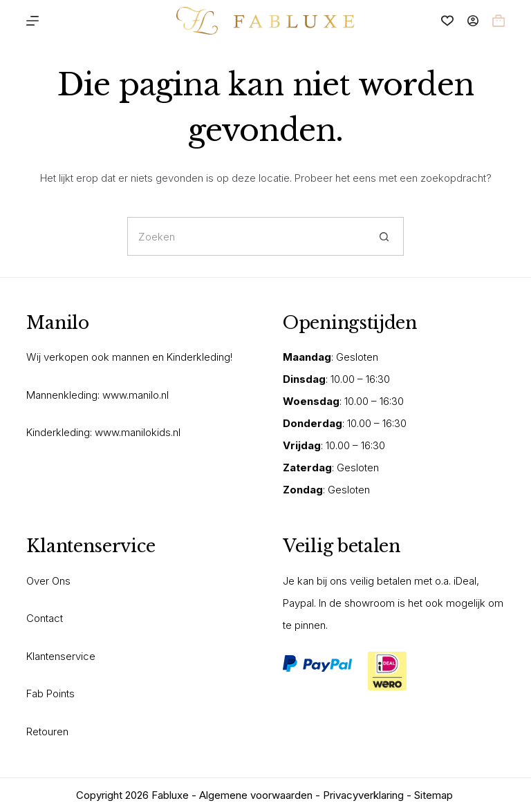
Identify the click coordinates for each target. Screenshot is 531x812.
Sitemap (434, 795)
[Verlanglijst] (447, 21)
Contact (45, 618)
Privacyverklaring (363, 795)
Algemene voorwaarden (256, 795)
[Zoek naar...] (246, 236)
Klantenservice (61, 656)
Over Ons (48, 581)
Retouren (47, 731)
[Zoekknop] (384, 236)
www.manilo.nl (136, 395)
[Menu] (32, 21)
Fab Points (50, 693)
